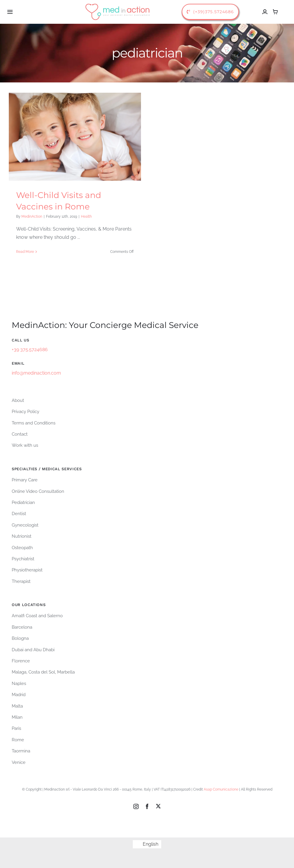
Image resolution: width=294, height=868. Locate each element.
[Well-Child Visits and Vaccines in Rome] (75, 137)
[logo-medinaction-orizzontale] (118, 4)
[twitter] (158, 804)
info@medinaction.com (36, 371)
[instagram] (136, 805)
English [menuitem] (151, 842)
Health (86, 216)
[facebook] (147, 805)
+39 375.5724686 (30, 348)
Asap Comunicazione (221, 788)
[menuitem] (147, 842)
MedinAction (32, 216)
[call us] (210, 12)
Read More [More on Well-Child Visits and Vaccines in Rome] (25, 252)
